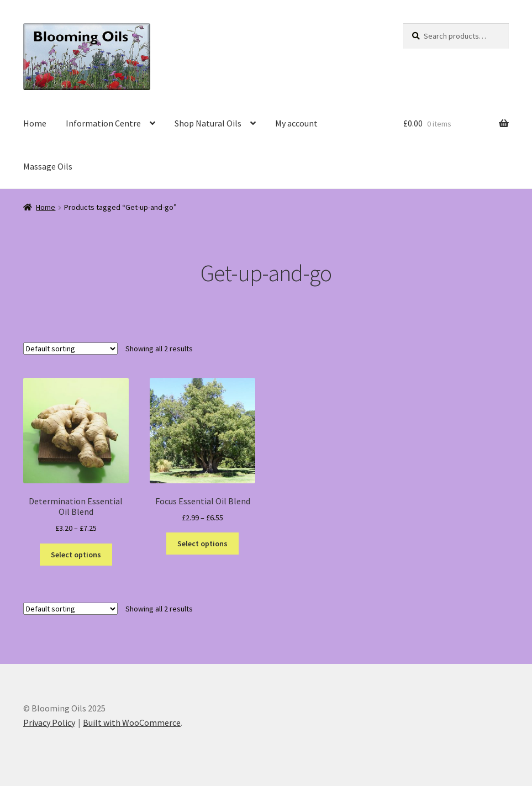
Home (35, 123)
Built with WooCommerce (132, 722)
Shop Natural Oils (208, 123)
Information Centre (103, 123)
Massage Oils (48, 166)
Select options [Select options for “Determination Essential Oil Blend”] (76, 555)
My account (296, 123)
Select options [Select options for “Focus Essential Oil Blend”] (202, 544)
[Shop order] (70, 349)
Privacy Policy (49, 722)
